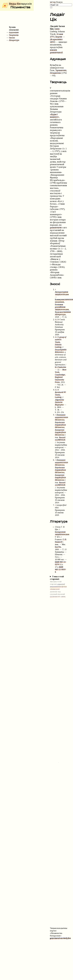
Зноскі (12, 38)
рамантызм (56, 228)
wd (51, 2)
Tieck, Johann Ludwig (58, 345)
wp (54, 2)
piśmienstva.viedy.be (60, 938)
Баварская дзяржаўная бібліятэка (60, 433)
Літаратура (14, 40)
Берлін (59, 37)
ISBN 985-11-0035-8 (61, 570)
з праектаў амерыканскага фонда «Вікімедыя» (58, 587)
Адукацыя (14, 33)
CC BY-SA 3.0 (55, 597)
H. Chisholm (61, 367)
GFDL (63, 597)
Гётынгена (55, 73)
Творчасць (14, 35)
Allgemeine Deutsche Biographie (59, 402)
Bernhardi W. (61, 392)
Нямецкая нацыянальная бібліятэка (61, 417)
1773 (52, 37)
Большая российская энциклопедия (62, 307)
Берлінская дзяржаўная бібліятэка (60, 425)
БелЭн (58, 547)
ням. (57, 29)
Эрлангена (61, 71)
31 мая (60, 34)
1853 (52, 42)
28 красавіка (56, 40)
